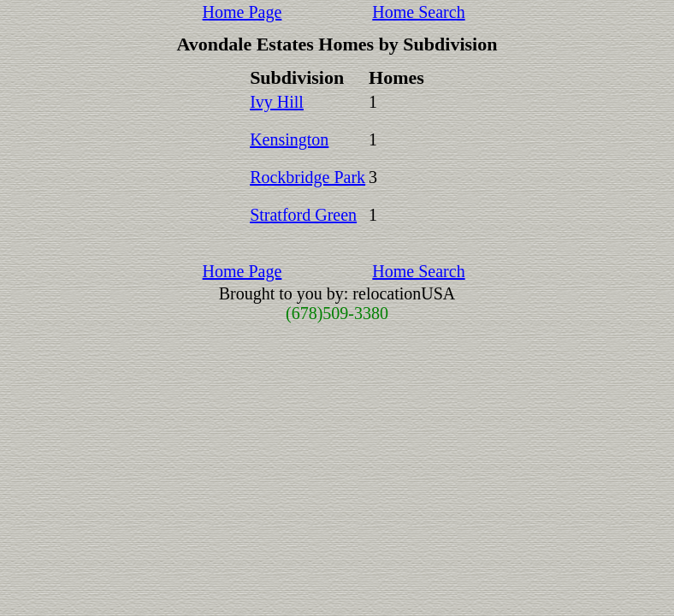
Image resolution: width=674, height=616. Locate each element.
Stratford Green (303, 215)
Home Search (418, 12)
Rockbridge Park (307, 177)
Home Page (242, 12)
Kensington (289, 139)
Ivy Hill (277, 102)
